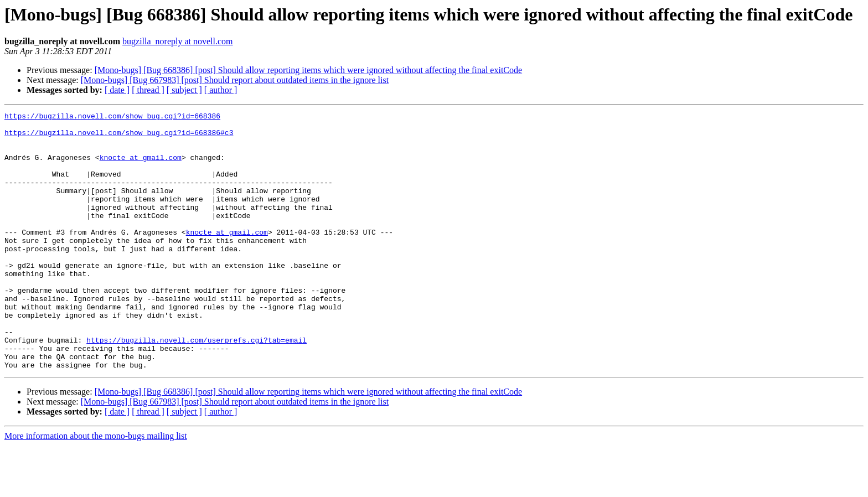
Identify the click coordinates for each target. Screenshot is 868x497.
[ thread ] (148, 90)
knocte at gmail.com (141, 167)
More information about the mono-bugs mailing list (96, 487)
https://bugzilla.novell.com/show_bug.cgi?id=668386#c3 (119, 137)
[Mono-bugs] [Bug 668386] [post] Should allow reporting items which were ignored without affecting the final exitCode (308, 70)
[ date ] (117, 90)
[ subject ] (184, 90)
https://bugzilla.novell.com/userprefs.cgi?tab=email (197, 386)
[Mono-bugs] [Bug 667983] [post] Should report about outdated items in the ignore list (235, 80)
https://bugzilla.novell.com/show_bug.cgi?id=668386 (112, 117)
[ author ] (221, 90)
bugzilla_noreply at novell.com (178, 41)
